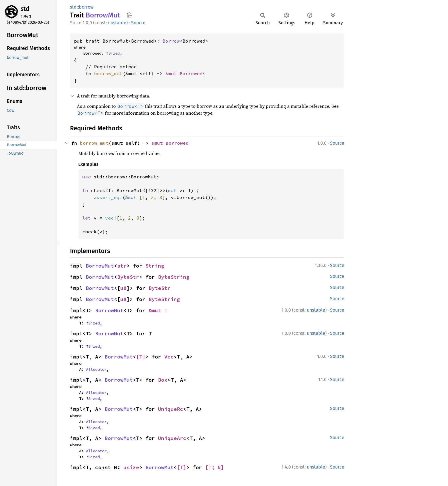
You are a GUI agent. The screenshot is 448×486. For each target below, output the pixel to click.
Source (138, 23)
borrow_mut (108, 73)
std (25, 9)
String (155, 266)
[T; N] (215, 467)
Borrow (171, 41)
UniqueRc (171, 409)
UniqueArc (172, 438)
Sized (114, 53)
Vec (169, 357)
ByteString (174, 277)
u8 (123, 288)
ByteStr (128, 277)
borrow (86, 7)
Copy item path (129, 15)
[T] (141, 357)
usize (131, 467)
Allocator (96, 369)
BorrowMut (100, 266)
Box (163, 380)
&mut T (158, 310)
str (122, 266)
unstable (117, 23)
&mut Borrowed (184, 73)
